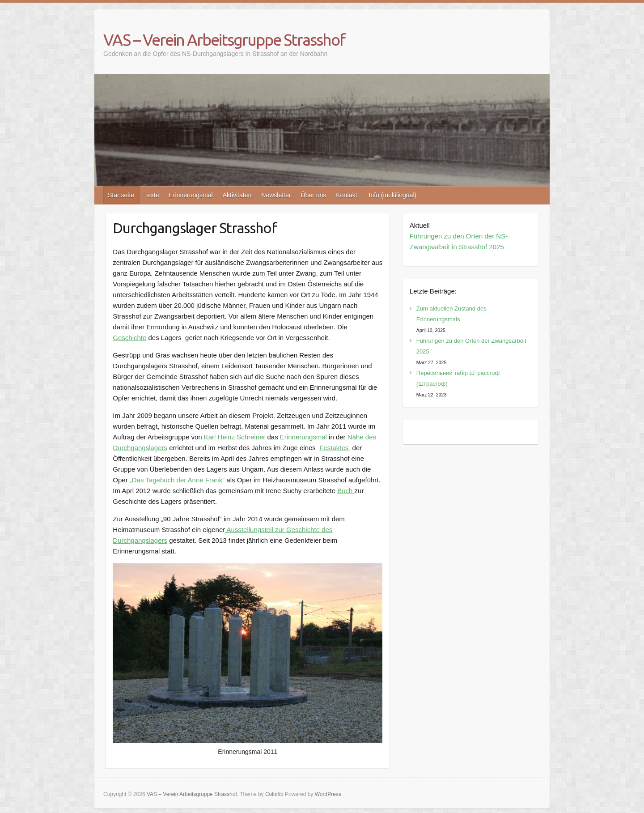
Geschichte (129, 338)
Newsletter (276, 195)
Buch (346, 491)
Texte (151, 195)
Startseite (121, 195)
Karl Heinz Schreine (234, 437)
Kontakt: (347, 195)
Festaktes (335, 448)
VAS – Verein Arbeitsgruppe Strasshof (224, 40)
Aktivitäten (237, 195)
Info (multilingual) (393, 195)
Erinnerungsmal (191, 195)
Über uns (313, 195)
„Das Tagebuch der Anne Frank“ (178, 480)
